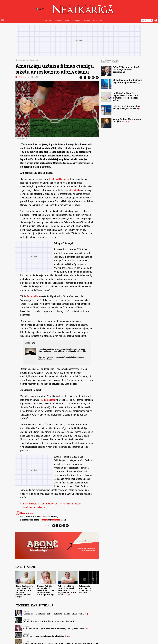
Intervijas (47, 20)
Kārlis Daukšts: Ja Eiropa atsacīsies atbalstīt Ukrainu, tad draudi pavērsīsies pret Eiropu (24, 591)
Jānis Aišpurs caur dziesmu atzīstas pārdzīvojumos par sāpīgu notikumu (61, 358)
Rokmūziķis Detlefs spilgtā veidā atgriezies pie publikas (50, 621)
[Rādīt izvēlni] (2, 20)
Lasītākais (110, 61)
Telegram (44, 520)
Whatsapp (56, 520)
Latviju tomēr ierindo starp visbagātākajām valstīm (127, 107)
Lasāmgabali (77, 20)
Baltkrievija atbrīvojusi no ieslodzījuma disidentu (85, 589)
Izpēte (67, 20)
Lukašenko (75, 190)
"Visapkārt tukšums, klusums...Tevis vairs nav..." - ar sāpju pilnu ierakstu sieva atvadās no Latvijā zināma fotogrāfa (62, 350)
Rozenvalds (32, 296)
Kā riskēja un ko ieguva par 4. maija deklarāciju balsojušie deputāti (54, 629)
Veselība (87, 20)
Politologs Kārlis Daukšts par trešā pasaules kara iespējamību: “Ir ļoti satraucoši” (67, 590)
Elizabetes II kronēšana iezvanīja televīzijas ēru (45, 636)
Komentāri (58, 20)
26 (86, 614)
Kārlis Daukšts (48, 400)
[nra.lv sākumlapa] (40, 9)
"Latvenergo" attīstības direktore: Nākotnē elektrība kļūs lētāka (54, 614)
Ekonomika (97, 20)
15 (87, 629)
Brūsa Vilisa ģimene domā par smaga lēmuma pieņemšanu (126, 69)
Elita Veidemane (21, 77)
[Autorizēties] (156, 20)
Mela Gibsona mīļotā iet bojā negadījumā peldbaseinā (127, 81)
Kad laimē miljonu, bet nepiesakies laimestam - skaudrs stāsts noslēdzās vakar (126, 97)
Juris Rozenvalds (48, 504)
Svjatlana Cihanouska (59, 179)
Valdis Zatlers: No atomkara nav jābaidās (127, 120)
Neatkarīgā (24, 60)
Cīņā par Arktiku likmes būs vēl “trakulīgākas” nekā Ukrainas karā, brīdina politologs (46, 590)
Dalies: (48, 525)
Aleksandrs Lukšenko (33, 507)
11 (128, 122)
